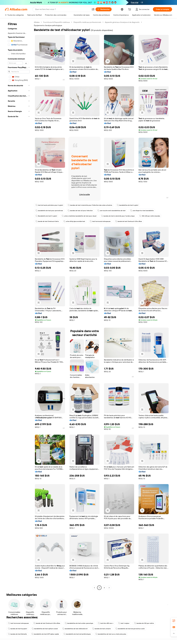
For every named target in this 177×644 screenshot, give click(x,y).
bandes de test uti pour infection (80, 211)
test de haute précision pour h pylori (49, 205)
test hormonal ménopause (100, 221)
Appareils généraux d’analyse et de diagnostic (122, 22)
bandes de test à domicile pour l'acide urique (118, 216)
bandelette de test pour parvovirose (49, 211)
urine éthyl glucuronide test (74, 221)
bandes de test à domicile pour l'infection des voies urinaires (90, 205)
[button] (93, 9)
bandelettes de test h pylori (128, 205)
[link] (174, 621)
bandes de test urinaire (101, 629)
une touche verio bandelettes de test (111, 211)
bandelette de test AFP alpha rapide (45, 634)
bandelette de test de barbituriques (77, 634)
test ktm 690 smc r (106, 623)
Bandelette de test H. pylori (46, 216)
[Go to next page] (109, 588)
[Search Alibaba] (62, 9)
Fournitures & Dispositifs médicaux (56, 22)
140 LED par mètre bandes (150, 216)
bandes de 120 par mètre (144, 623)
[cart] (130, 10)
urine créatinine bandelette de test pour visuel (79, 216)
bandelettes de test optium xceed (45, 629)
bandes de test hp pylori (18, 629)
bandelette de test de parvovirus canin (130, 629)
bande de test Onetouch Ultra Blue (129, 221)
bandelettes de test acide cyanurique (79, 623)
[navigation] (19, 305)
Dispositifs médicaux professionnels (87, 22)
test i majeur (124, 623)
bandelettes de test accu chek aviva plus (111, 634)
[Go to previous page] (94, 588)
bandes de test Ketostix (17, 634)
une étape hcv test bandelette (142, 211)
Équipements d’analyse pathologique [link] (48, 25)
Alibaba (37, 22)
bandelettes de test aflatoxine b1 (75, 629)
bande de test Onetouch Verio (47, 221)
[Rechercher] (104, 9)
